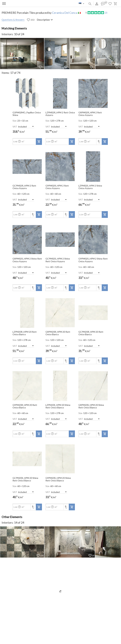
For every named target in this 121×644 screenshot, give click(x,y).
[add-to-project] (39, 142)
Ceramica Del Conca (65, 13)
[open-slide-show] (27, 92)
